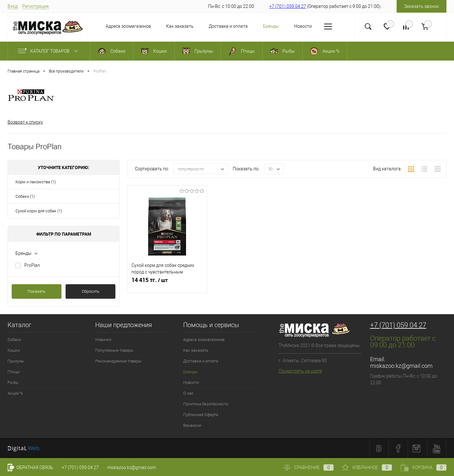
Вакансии (192, 425)
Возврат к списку (25, 122)
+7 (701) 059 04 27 (288, 6)
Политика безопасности (206, 404)
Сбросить (90, 291)
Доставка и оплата (215, 26)
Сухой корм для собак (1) (39, 211)
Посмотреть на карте (300, 371)
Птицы (14, 372)
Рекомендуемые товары (118, 361)
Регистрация (36, 6)
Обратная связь (30, 467)
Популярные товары (114, 350)
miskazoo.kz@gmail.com (401, 366)
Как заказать (167, 26)
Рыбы (13, 382)
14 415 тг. (167, 284)
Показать (36, 291)
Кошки (14, 350)
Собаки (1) (25, 196)
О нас (320, 26)
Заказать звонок (422, 6)
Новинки (103, 340)
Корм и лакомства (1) (36, 182)
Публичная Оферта (201, 415)
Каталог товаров (49, 51)
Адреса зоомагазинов (115, 26)
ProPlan (32, 265)
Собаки (14, 340)
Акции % (15, 393)
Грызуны (16, 361)
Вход (13, 6)
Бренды (258, 26)
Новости (290, 26)
